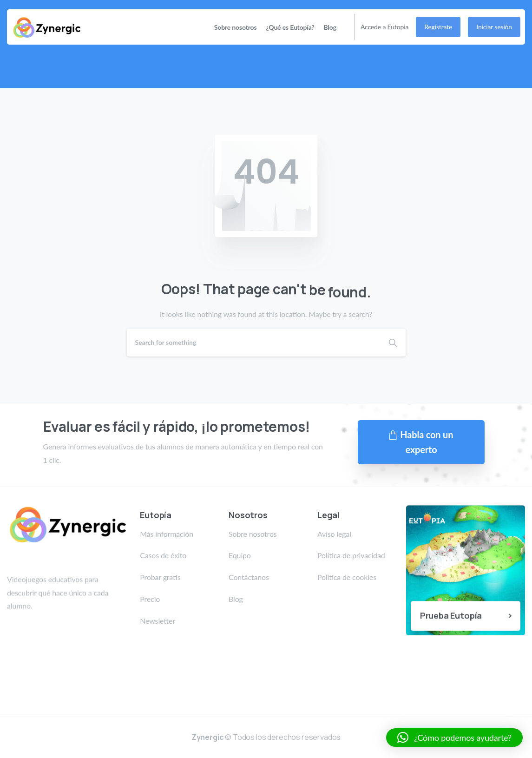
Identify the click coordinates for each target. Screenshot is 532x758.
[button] (454, 738)
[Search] (254, 343)
